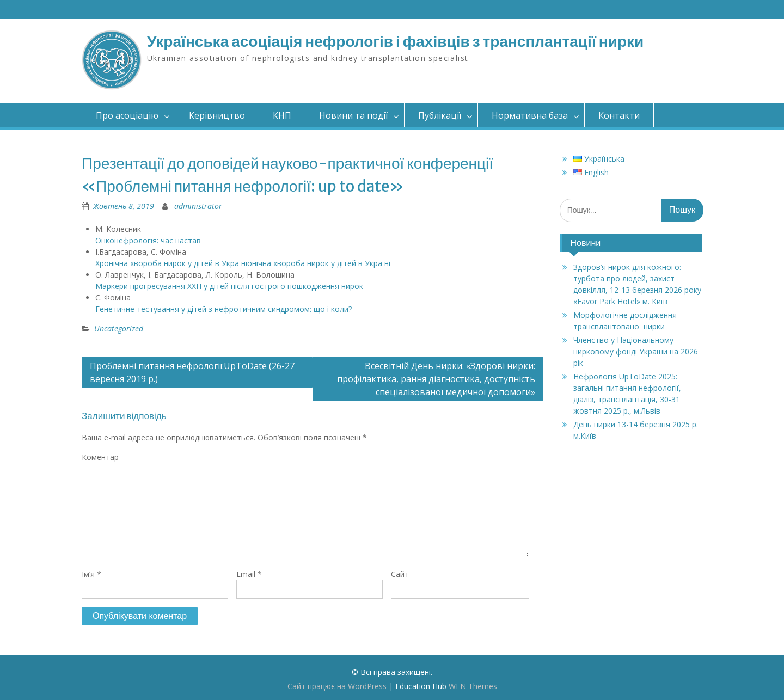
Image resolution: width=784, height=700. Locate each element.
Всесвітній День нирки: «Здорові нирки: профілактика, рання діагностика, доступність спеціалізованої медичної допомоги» (436, 379)
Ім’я (91, 574)
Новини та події (353, 115)
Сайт (400, 574)
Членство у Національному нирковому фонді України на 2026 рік (636, 351)
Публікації (440, 115)
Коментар (100, 457)
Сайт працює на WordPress (337, 686)
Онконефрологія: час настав (148, 240)
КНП (282, 115)
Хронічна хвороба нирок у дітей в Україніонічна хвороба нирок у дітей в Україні (243, 263)
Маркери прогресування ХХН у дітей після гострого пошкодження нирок (229, 286)
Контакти (619, 115)
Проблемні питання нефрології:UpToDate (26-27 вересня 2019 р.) (192, 372)
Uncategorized (119, 328)
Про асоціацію (127, 115)
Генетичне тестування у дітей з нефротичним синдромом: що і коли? (223, 309)
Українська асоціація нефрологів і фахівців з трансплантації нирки (395, 41)
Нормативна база (530, 115)
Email (249, 574)
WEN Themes (473, 686)
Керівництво (217, 115)
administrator (198, 206)
